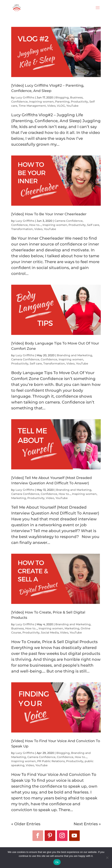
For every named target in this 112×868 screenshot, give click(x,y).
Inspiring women (41, 102)
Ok (57, 862)
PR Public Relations (51, 761)
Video (51, 106)
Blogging (62, 97)
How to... (35, 225)
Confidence (19, 102)
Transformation (22, 229)
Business (76, 97)
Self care (93, 225)
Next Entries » (87, 824)
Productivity (79, 102)
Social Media (50, 633)
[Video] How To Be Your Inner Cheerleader (49, 214)
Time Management (32, 106)
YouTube (72, 106)
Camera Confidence (69, 221)
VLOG (61, 106)
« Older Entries (26, 824)
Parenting (62, 102)
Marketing (19, 498)
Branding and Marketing (75, 355)
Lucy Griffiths (25, 97)
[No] (107, 858)
